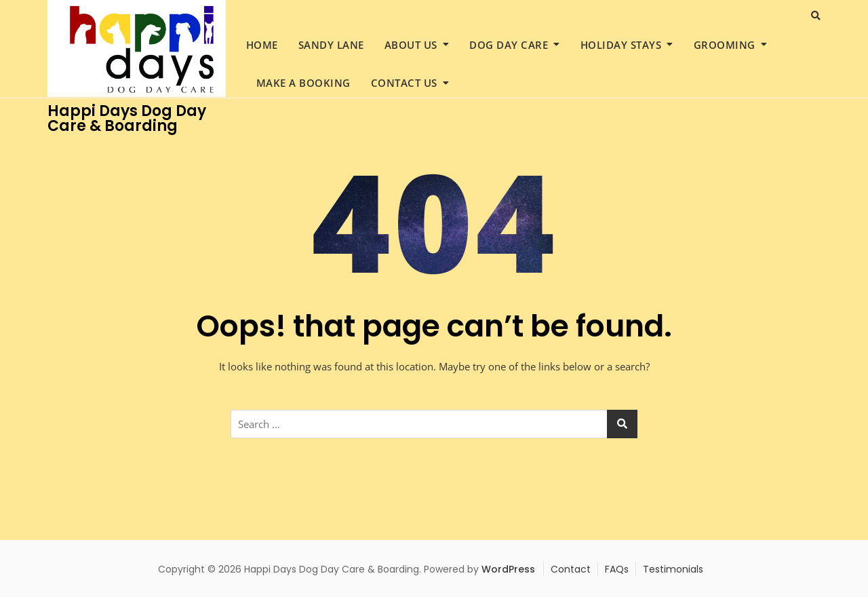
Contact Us (404, 83)
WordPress (508, 569)
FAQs (617, 569)
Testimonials (673, 569)
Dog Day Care (509, 45)
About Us (411, 45)
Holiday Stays (621, 45)
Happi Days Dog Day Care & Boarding (127, 118)
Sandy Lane (331, 45)
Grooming (725, 45)
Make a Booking (303, 83)
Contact (571, 569)
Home (262, 45)
